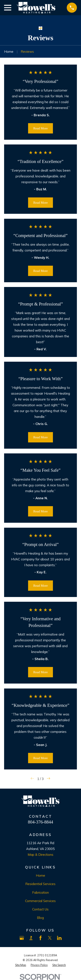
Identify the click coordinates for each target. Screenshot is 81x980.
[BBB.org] (31, 938)
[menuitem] (21, 965)
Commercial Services (40, 901)
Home (40, 875)
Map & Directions (40, 855)
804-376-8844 (40, 822)
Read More (40, 128)
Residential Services (40, 884)
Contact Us (40, 909)
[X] (50, 938)
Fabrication (40, 892)
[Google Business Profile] (22, 938)
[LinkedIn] (59, 938)
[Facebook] (40, 938)
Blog (40, 918)
